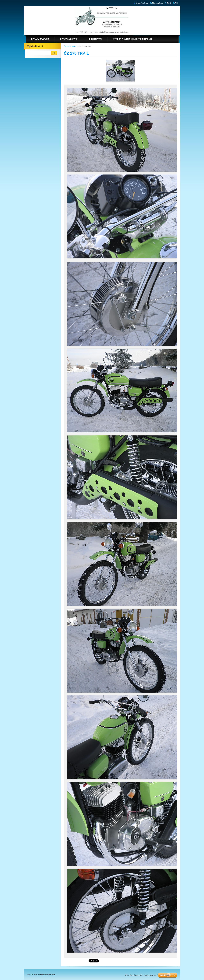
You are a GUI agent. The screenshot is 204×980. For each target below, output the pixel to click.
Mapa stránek (157, 3)
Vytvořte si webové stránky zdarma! (141, 975)
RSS (169, 3)
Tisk (177, 3)
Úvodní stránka (70, 46)
